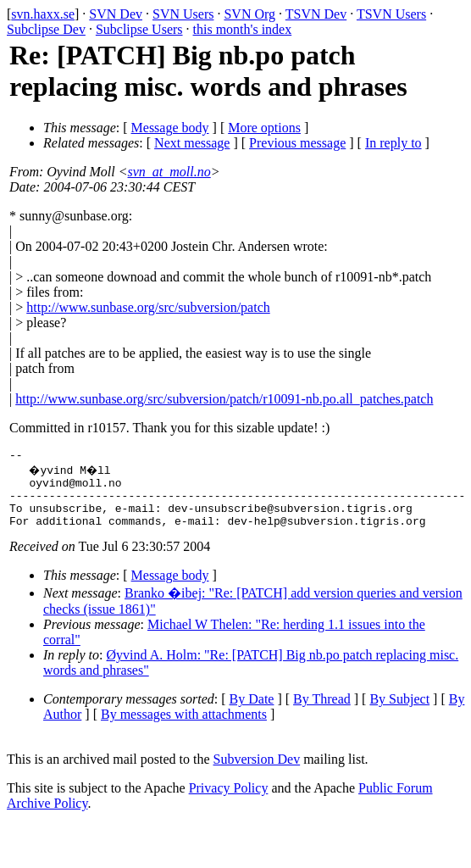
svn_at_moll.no (169, 172)
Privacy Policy (229, 801)
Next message (192, 143)
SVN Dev (116, 14)
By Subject (399, 712)
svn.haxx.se (43, 14)
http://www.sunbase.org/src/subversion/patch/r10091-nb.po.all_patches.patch (224, 399)
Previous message (297, 143)
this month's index (243, 29)
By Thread (322, 712)
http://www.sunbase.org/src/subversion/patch (148, 307)
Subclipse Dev (46, 29)
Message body (170, 128)
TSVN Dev (316, 14)
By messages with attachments (184, 727)
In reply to (393, 143)
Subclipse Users (139, 29)
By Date (252, 712)
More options (264, 128)
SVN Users (183, 14)
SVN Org (249, 14)
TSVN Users (391, 14)
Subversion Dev (257, 772)
